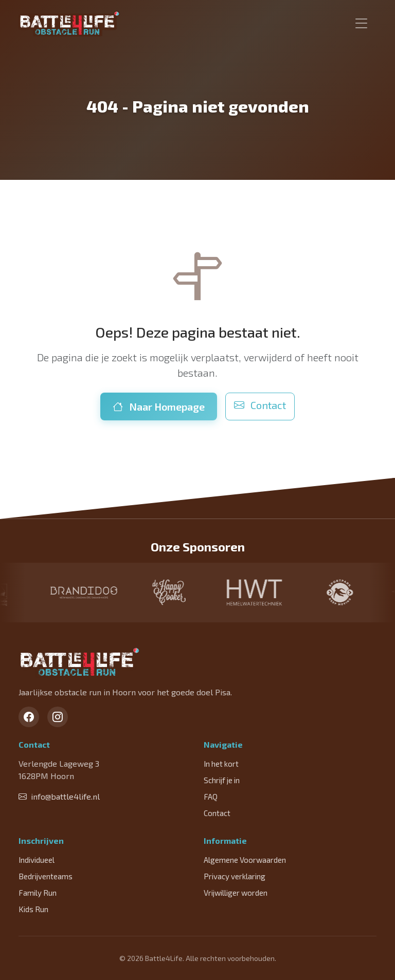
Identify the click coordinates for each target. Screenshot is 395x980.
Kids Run (33, 909)
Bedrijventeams (46, 876)
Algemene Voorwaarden (245, 860)
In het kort (221, 764)
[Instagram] (58, 717)
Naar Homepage (159, 406)
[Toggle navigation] (362, 24)
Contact (260, 405)
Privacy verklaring (235, 876)
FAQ (211, 797)
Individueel (37, 860)
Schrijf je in (222, 780)
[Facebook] (29, 717)
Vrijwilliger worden (236, 893)
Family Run (38, 893)
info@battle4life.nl (59, 796)
